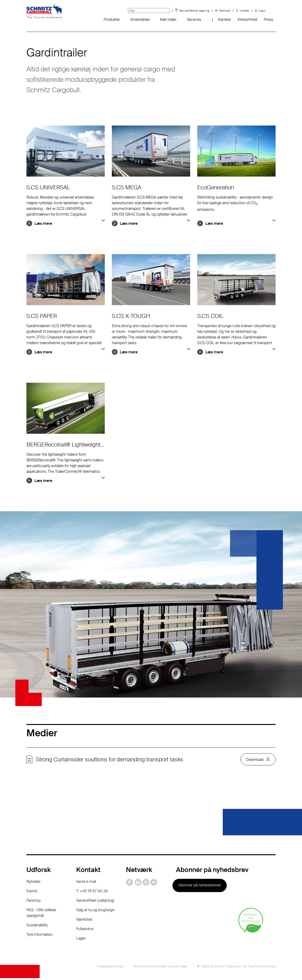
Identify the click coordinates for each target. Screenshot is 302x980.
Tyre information (40, 936)
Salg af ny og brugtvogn (95, 912)
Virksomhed (247, 20)
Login (262, 11)
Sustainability (37, 927)
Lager (81, 940)
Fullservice (85, 931)
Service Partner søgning (194, 11)
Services (194, 20)
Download (254, 761)
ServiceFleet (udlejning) (95, 902)
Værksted (84, 921)
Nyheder (34, 883)
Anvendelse (140, 20)
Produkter (112, 20)
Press (268, 20)
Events (32, 893)
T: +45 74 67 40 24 (92, 893)
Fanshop (34, 902)
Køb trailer (168, 20)
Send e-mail (86, 883)
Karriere (224, 20)
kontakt (244, 11)
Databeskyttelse (110, 968)
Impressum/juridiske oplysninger (160, 968)
